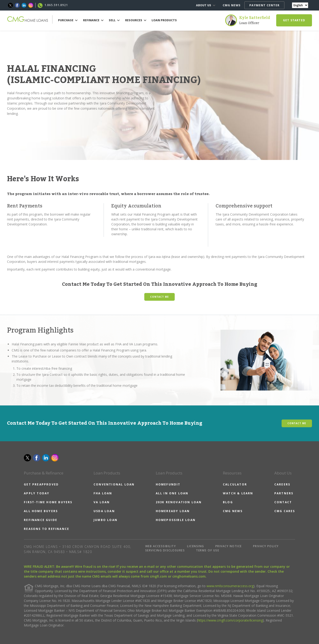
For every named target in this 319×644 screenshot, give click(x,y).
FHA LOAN (103, 493)
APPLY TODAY (37, 493)
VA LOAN (102, 502)
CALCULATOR (235, 484)
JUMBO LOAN (105, 520)
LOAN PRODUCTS (164, 20)
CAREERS (282, 484)
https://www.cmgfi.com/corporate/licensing (230, 620)
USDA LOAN (104, 511)
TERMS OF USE (208, 550)
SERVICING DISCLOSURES (165, 550)
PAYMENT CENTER (264, 5)
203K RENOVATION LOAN (179, 502)
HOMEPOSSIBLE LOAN (176, 520)
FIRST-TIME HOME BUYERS (48, 502)
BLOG (228, 502)
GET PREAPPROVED (41, 484)
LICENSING (196, 546)
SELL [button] (114, 20)
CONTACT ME (159, 297)
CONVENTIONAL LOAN (114, 484)
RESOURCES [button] (136, 20)
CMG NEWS (232, 5)
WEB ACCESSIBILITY (161, 546)
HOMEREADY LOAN (173, 511)
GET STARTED (294, 20)
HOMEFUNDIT (168, 484)
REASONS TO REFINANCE (47, 529)
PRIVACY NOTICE (229, 546)
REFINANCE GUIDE (41, 520)
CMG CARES (285, 511)
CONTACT (283, 502)
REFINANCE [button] (93, 20)
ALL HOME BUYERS (41, 511)
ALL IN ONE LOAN (172, 493)
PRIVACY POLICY (266, 546)
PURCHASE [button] (68, 20)
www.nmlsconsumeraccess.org (230, 586)
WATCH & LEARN (238, 493)
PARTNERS (284, 493)
